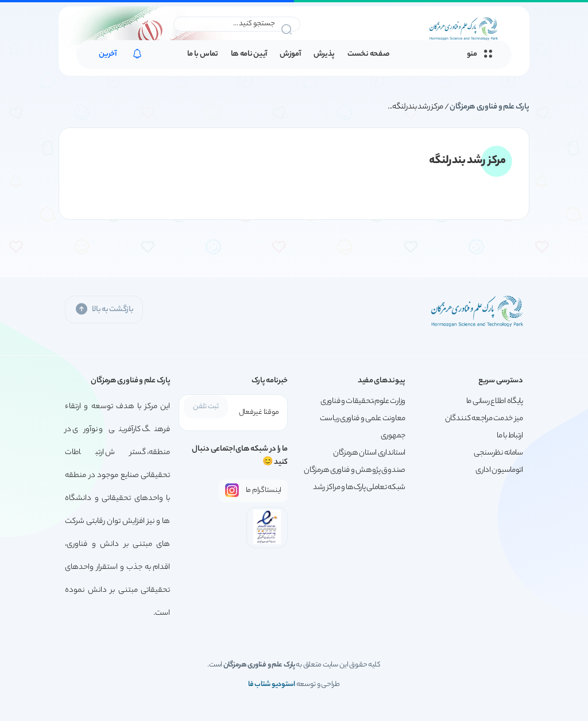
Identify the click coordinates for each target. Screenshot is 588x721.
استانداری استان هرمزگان (369, 453)
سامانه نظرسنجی (498, 453)
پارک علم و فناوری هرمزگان (490, 107)
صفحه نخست (368, 55)
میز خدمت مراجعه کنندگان (484, 419)
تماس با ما (203, 55)
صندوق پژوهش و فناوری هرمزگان (355, 470)
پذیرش (324, 55)
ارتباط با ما (510, 436)
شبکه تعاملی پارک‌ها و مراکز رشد (359, 488)
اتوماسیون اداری (499, 470)
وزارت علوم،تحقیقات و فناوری (363, 402)
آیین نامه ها (249, 55)
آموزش (290, 55)
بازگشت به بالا (104, 309)
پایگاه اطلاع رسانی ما (495, 402)
